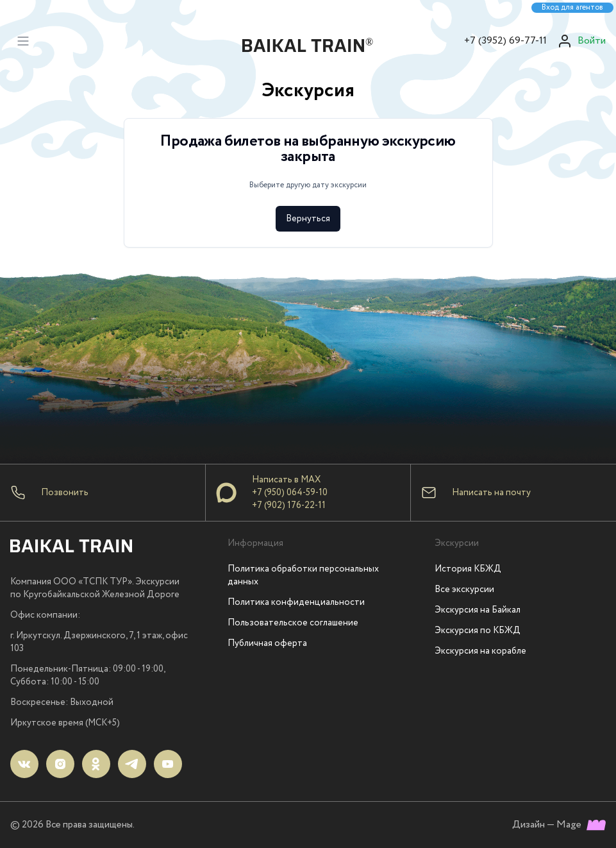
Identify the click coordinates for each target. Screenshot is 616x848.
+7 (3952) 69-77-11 (505, 41)
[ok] (96, 764)
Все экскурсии (464, 589)
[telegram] (132, 764)
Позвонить (65, 493)
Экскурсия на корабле (480, 651)
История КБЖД (468, 569)
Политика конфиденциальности (296, 602)
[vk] (24, 764)
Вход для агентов (572, 8)
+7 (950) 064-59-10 (290, 493)
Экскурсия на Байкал (478, 610)
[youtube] (168, 764)
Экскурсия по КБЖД (478, 631)
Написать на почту (491, 493)
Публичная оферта (267, 643)
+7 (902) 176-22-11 (289, 505)
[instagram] (60, 764)
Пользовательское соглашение (293, 623)
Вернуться (308, 219)
